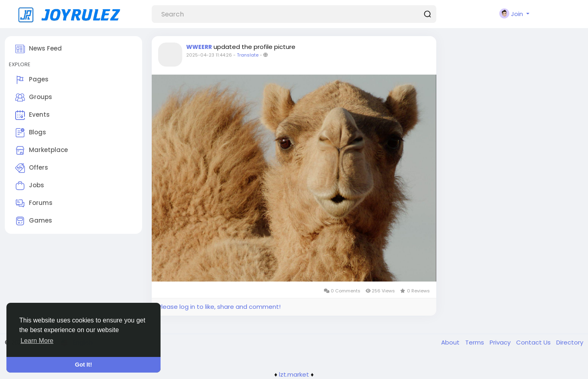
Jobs (30, 186)
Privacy (501, 342)
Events (33, 115)
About (451, 342)
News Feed (39, 49)
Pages (32, 80)
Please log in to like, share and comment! (219, 307)
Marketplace (42, 150)
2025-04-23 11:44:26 (209, 55)
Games (34, 221)
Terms (475, 342)
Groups (34, 97)
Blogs (31, 133)
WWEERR (199, 47)
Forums (34, 203)
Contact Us (534, 342)
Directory (570, 342)
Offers (32, 168)
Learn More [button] (37, 341)
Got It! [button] (83, 365)
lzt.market (294, 374)
